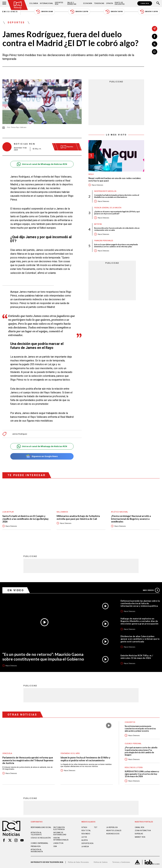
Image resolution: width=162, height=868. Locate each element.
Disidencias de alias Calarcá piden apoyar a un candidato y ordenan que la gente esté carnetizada (140, 639)
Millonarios (62, 512)
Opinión (109, 3)
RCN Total (86, 831)
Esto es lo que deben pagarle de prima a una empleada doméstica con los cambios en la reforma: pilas (116, 245)
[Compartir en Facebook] (155, 36)
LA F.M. (84, 837)
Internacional (47, 3)
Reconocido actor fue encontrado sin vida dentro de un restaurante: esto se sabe (117, 229)
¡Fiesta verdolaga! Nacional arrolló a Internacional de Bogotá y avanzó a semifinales (131, 519)
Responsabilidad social (41, 827)
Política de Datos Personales (78, 862)
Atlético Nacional (120, 512)
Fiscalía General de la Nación (108, 208)
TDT (96, 827)
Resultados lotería (134, 768)
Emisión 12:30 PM (79, 12)
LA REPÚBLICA (112, 827)
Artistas (98, 224)
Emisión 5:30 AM (44, 12)
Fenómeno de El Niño (70, 753)
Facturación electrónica (59, 828)
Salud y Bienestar (72, 3)
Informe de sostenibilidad (60, 834)
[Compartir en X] (155, 44)
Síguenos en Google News (42, 456)
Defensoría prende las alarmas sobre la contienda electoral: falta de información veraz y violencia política (140, 603)
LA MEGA (85, 847)
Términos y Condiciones (121, 862)
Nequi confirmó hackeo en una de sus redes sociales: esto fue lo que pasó (115, 180)
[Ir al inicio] (18, 5)
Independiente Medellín (105, 191)
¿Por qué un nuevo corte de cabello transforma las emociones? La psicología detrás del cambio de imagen (141, 751)
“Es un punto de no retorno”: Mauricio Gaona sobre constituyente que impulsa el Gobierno (43, 657)
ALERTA (85, 840)
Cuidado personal (133, 744)
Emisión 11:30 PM (149, 12)
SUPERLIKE (139, 834)
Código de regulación (41, 838)
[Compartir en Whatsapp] (155, 52)
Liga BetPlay (8, 512)
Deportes (16, 23)
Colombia (34, 3)
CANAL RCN (145, 3)
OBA (55, 846)
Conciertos (130, 722)
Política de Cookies (101, 862)
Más (151, 590)
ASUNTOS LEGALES (114, 831)
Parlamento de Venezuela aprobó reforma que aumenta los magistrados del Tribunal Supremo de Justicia (28, 760)
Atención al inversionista (37, 851)
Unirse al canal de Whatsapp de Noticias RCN (42, 164)
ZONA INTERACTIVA (143, 831)
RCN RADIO (86, 834)
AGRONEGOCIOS (113, 834)
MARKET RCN (140, 837)
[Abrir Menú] (4, 3)
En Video (16, 590)
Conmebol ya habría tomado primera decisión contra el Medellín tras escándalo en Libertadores (117, 196)
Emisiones (10, 12)
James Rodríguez (20, 434)
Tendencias (99, 3)
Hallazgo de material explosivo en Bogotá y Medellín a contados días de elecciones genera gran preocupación (139, 621)
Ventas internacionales (61, 839)
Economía (88, 3)
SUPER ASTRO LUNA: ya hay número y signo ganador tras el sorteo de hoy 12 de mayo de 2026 (142, 774)
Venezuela (7, 753)
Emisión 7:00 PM (114, 12)
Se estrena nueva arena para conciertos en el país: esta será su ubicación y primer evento (140, 729)
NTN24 (84, 827)
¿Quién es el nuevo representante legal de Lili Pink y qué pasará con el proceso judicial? (117, 213)
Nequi (91, 174)
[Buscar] (158, 3)
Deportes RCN (59, 3)
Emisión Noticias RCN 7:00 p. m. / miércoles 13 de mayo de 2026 (137, 657)
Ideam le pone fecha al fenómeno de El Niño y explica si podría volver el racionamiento (85, 759)
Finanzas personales (104, 241)
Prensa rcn (36, 846)
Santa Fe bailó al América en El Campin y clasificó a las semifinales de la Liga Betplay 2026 (25, 519)
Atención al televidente (36, 834)
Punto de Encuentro (120, 3)
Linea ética (58, 843)
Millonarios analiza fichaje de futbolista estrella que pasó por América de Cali (78, 517)
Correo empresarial (39, 843)
